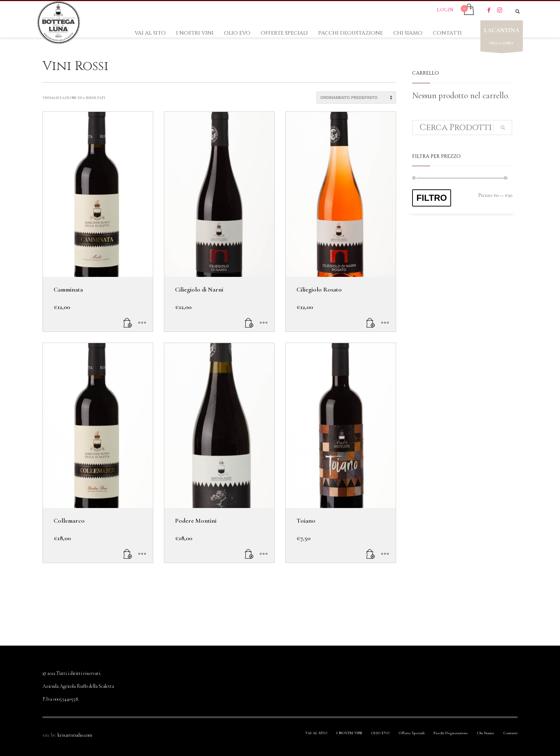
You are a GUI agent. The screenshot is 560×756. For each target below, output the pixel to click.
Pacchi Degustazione (451, 733)
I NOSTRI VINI (349, 733)
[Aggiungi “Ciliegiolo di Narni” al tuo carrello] (249, 323)
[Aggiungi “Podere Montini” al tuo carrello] (249, 554)
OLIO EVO (380, 733)
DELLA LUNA (502, 38)
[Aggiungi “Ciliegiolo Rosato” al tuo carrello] (371, 323)
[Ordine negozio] (356, 98)
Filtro (432, 198)
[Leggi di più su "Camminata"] (128, 323)
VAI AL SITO (316, 733)
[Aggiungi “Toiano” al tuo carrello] (371, 554)
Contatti (510, 733)
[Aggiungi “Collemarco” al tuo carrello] (128, 554)
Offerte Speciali (412, 733)
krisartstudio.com (75, 735)
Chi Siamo (486, 733)
